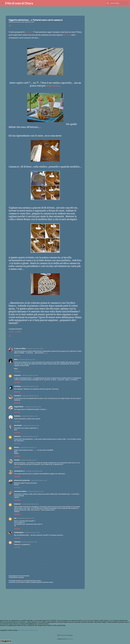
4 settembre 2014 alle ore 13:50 (30, 396)
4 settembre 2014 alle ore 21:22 (30, 436)
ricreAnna (17, 386)
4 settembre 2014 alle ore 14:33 (33, 407)
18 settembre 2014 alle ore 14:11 (26, 518)
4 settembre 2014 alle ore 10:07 (27, 360)
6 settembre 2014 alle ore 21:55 (34, 471)
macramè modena (20, 491)
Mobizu (17, 447)
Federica (66, 35)
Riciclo (11, 332)
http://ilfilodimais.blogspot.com (28, 630)
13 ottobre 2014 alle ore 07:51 (32, 533)
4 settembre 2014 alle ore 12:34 (30, 386)
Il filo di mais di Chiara (19, 3)
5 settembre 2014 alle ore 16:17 (28, 447)
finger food (52, 86)
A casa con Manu (20, 348)
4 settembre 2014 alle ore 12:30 (30, 375)
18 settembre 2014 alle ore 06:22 (30, 504)
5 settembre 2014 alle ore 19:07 (29, 460)
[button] (10, 26)
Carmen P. (18, 396)
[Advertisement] (45, 604)
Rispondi (17, 356)
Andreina (17, 416)
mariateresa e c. (20, 471)
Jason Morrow (70, 639)
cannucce (29, 32)
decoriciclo (18, 425)
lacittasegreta (19, 532)
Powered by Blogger (65, 635)
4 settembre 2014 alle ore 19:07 (29, 416)
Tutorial (18, 332)
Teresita (17, 460)
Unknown (17, 375)
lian (15, 518)
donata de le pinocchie (22, 480)
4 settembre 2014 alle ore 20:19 (31, 426)
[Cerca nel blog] (119, 3)
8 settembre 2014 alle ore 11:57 (35, 491)
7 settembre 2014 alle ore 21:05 (39, 480)
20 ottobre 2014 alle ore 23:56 (29, 542)
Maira (16, 359)
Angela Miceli (19, 407)
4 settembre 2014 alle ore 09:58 (35, 349)
